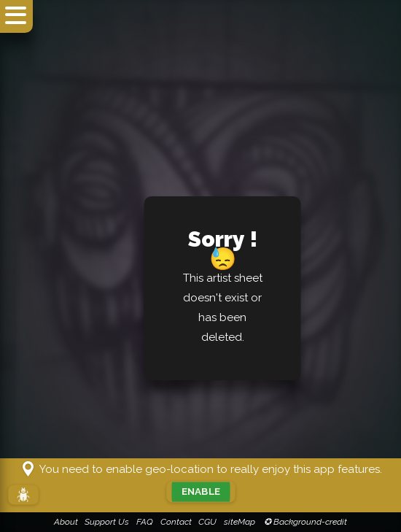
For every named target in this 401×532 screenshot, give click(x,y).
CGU (207, 522)
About (66, 522)
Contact (176, 522)
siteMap (240, 522)
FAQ (145, 522)
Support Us (107, 522)
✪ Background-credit (304, 522)
